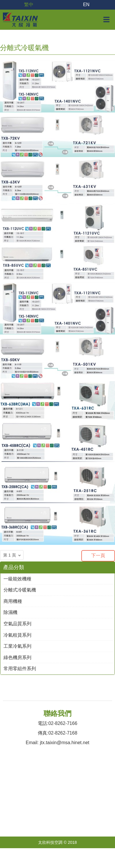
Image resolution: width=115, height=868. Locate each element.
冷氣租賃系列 (17, 635)
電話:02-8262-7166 (57, 723)
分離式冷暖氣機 (20, 590)
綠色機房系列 (17, 657)
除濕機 (10, 612)
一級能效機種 (17, 579)
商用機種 (13, 601)
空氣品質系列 (17, 624)
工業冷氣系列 (17, 646)
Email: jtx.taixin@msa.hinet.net (58, 743)
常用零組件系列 (20, 669)
